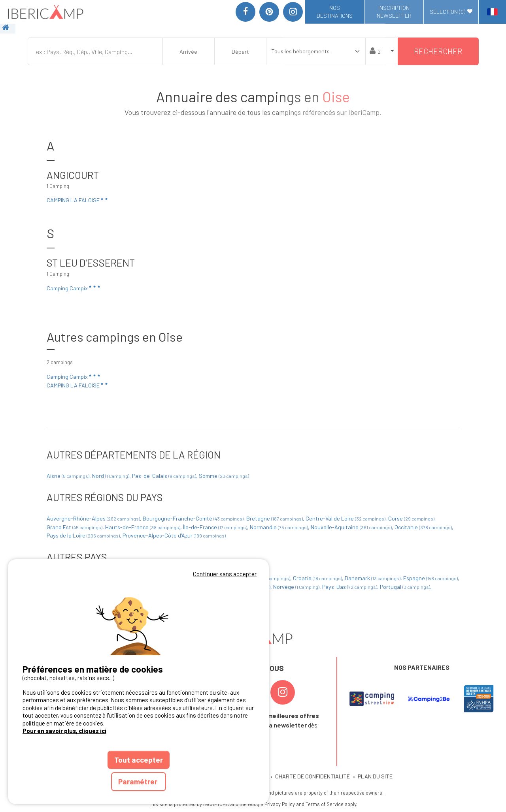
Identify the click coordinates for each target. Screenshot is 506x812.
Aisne (69, 476)
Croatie (318, 578)
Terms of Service (325, 804)
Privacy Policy (280, 804)
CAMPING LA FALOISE (78, 200)
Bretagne (275, 518)
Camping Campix (74, 288)
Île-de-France (216, 527)
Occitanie (424, 527)
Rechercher (438, 51)
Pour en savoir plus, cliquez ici (64, 731)
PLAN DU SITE (375, 776)
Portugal (406, 587)
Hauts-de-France (143, 527)
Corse (412, 518)
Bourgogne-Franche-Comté (194, 518)
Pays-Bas (350, 587)
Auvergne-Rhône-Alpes (94, 518)
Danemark (373, 578)
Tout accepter (139, 760)
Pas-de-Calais (165, 476)
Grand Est (75, 527)
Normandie (279, 527)
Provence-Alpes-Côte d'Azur (174, 535)
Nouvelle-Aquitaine (352, 527)
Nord (111, 476)
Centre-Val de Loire (346, 518)
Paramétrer (139, 781)
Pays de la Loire (84, 535)
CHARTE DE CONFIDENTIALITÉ (312, 776)
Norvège (297, 587)
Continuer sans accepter (225, 574)
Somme (224, 476)
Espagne (431, 578)
